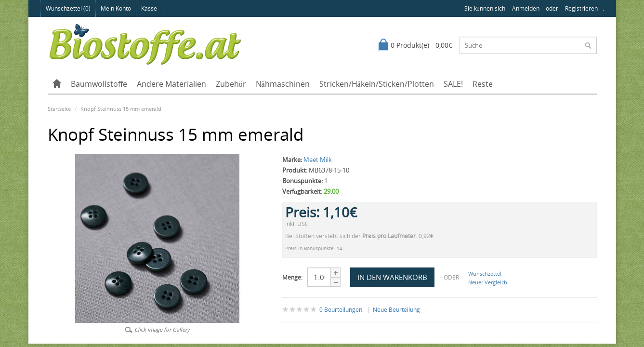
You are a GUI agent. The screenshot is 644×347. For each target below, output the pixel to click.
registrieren (581, 8)
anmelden (526, 8)
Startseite (59, 109)
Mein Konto (116, 8)
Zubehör (231, 84)
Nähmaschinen (283, 84)
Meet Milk (318, 160)
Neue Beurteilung (396, 310)
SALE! (453, 84)
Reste (483, 84)
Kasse (149, 8)
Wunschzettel (485, 274)
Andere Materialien (171, 84)
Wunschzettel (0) (68, 8)
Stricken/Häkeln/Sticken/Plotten (377, 84)
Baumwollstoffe (99, 84)
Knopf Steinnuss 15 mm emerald (121, 109)
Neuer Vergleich (488, 282)
